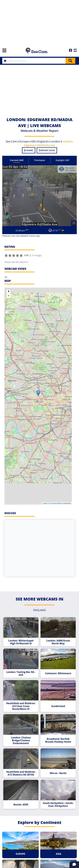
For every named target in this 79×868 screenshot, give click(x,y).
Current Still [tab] (17, 160)
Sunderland (58, 706)
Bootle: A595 (21, 805)
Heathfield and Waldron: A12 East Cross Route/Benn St (21, 706)
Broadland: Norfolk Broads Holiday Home (58, 740)
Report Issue (47, 150)
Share (29, 150)
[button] (63, 231)
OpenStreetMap (56, 503)
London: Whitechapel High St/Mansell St (21, 642)
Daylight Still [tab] (62, 160)
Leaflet (45, 503)
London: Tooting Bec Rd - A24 (21, 673)
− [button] (9, 296)
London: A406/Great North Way (58, 642)
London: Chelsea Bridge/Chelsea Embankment (21, 740)
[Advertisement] (39, 22)
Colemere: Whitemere (58, 673)
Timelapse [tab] (39, 160)
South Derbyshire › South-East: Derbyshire (58, 805)
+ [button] (9, 292)
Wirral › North (58, 773)
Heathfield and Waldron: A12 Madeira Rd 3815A (21, 773)
